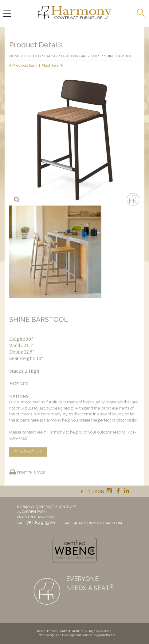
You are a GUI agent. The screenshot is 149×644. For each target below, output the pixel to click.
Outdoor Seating (41, 56)
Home (15, 56)
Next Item (51, 65)
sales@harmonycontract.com (93, 523)
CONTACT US (28, 452)
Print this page (31, 473)
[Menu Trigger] (7, 13)
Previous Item (25, 65)
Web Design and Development (60, 635)
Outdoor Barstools (81, 56)
